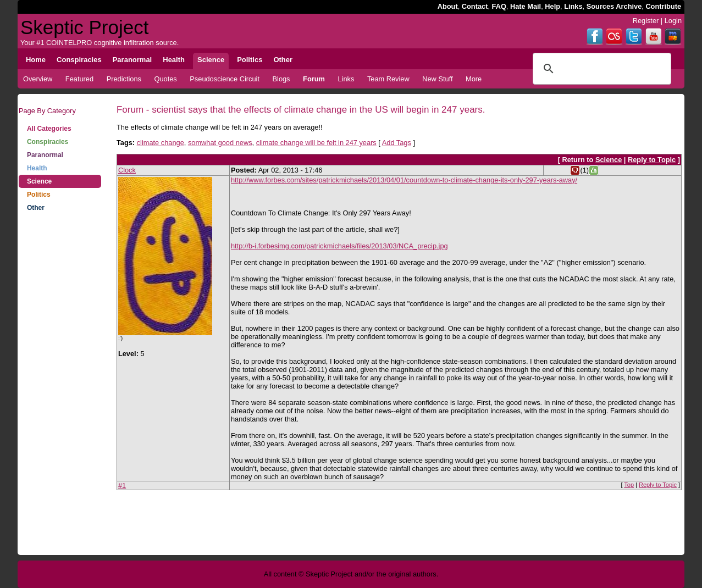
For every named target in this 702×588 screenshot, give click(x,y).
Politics (39, 195)
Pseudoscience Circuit (225, 79)
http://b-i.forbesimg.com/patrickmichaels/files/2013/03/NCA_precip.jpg (339, 246)
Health (37, 168)
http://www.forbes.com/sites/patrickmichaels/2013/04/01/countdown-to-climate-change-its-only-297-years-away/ (404, 180)
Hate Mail (526, 6)
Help (552, 6)
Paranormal (45, 155)
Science (39, 181)
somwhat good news (220, 143)
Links (573, 6)
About (448, 6)
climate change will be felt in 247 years (316, 143)
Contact (475, 6)
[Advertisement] (60, 390)
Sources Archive (614, 6)
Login (673, 21)
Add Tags (397, 143)
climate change (161, 143)
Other (36, 208)
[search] (600, 69)
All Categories (49, 129)
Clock (127, 170)
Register (646, 21)
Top (629, 485)
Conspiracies (48, 142)
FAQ (499, 6)
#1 (122, 486)
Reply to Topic (652, 160)
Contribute (663, 6)
